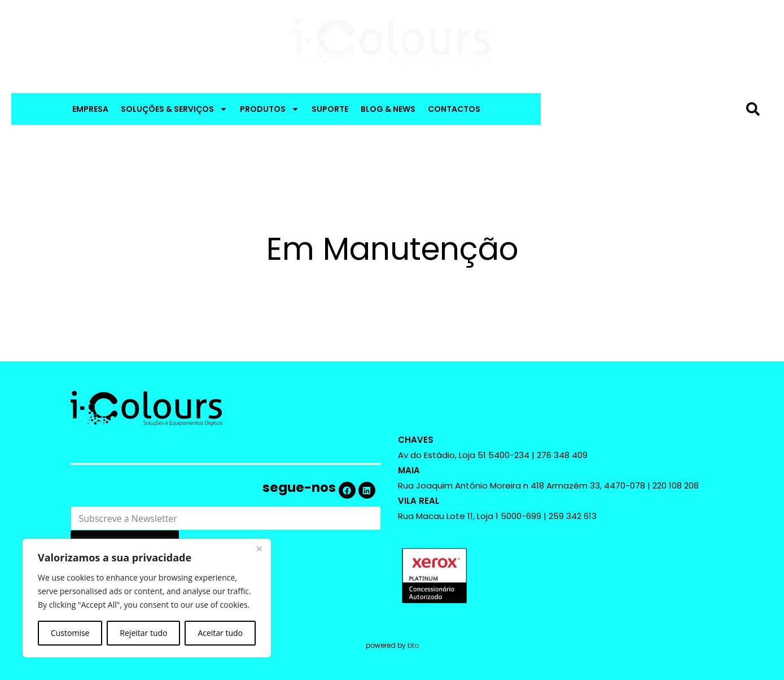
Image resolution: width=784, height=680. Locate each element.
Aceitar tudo (220, 633)
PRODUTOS (270, 109)
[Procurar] (755, 109)
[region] (147, 598)
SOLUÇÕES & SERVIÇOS (174, 109)
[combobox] (645, 109)
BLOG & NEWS (388, 109)
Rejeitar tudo (143, 633)
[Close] (259, 548)
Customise (70, 633)
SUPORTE (330, 109)
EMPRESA (90, 109)
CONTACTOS (454, 109)
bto (413, 645)
